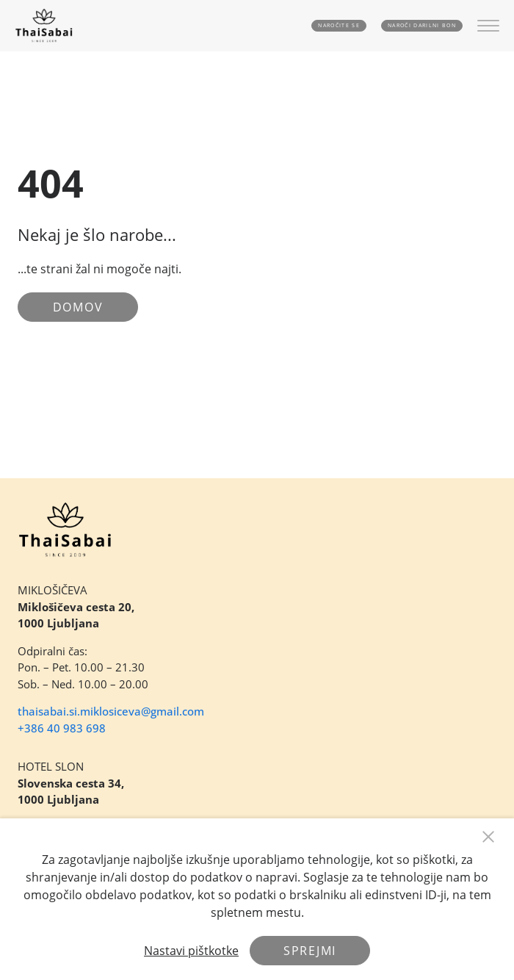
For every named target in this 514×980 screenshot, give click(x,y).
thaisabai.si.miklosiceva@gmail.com (111, 711)
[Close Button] (488, 837)
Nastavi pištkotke (191, 951)
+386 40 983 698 (62, 728)
